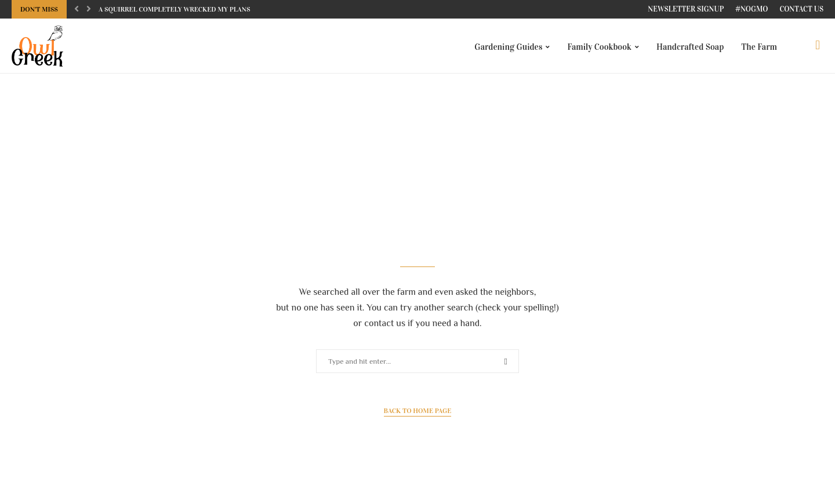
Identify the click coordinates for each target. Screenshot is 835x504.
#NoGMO (752, 9)
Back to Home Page (418, 414)
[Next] (89, 9)
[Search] (818, 47)
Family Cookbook (599, 47)
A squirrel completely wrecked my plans (175, 9)
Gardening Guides (508, 47)
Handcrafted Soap (690, 47)
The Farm (759, 47)
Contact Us (801, 9)
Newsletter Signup (686, 9)
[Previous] (77, 9)
